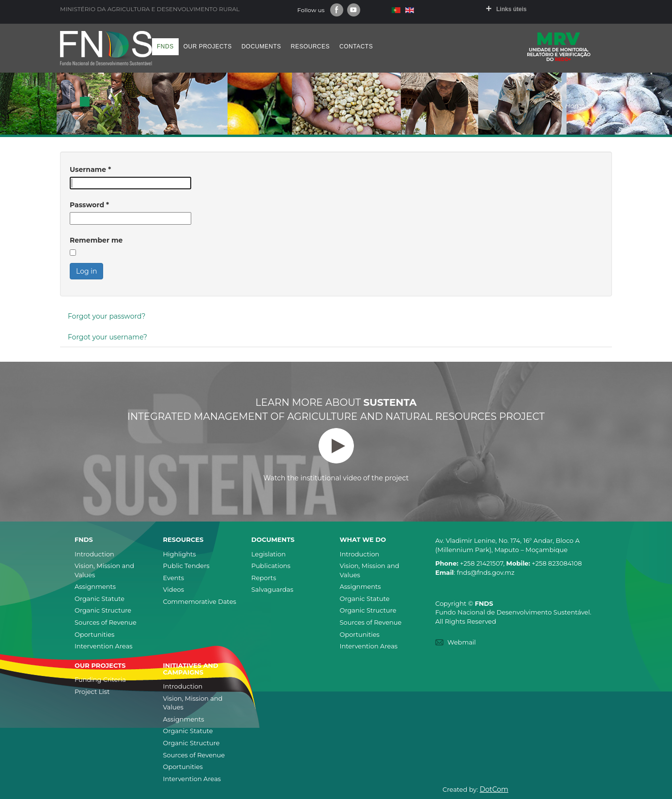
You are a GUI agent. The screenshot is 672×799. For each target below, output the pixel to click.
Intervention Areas (104, 646)
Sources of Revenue (106, 622)
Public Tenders (186, 566)
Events (174, 578)
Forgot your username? (107, 337)
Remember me (96, 240)
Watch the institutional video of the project (336, 455)
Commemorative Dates (200, 601)
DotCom (494, 789)
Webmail (462, 642)
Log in (86, 271)
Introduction (94, 554)
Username (90, 169)
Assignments (95, 586)
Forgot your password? (107, 316)
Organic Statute (99, 599)
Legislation (268, 554)
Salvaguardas (272, 589)
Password (89, 205)
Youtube (354, 10)
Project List (92, 691)
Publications (271, 566)
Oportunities (94, 634)
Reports (264, 578)
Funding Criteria (100, 679)
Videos (174, 589)
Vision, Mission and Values (104, 570)
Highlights (180, 554)
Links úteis (512, 9)
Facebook (337, 10)
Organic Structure (103, 610)
